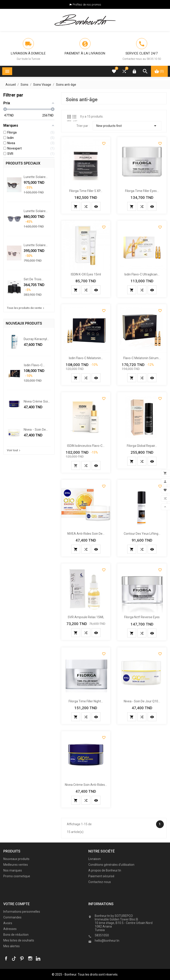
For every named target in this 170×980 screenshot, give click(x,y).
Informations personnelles (22, 912)
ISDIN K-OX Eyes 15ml (86, 274)
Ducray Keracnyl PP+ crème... (35, 339)
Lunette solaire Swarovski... (35, 245)
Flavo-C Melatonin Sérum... (142, 358)
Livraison (95, 859)
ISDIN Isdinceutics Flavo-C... (86, 446)
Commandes (12, 917)
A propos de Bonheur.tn (105, 870)
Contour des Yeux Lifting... (142, 534)
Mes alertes (12, 946)
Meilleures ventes (16, 865)
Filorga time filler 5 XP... (86, 191)
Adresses (10, 929)
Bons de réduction (16, 935)
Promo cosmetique (17, 876)
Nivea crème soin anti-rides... (37, 401)
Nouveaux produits (16, 859)
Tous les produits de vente (26, 308)
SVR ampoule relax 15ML (86, 617)
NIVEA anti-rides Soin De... (86, 534)
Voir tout (14, 450)
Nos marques (13, 870)
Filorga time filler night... (86, 701)
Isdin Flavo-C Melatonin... (33, 365)
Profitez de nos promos (87, 5)
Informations (103, 911)
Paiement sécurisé (101, 876)
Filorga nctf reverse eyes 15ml (142, 618)
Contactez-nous (100, 882)
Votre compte (16, 904)
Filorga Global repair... (142, 446)
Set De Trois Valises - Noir (34, 279)
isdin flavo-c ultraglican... (142, 274)
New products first (127, 126)
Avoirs (8, 923)
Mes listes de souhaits (19, 940)
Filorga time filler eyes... (142, 191)
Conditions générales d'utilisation (111, 865)
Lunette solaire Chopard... (35, 177)
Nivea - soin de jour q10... (35, 430)
